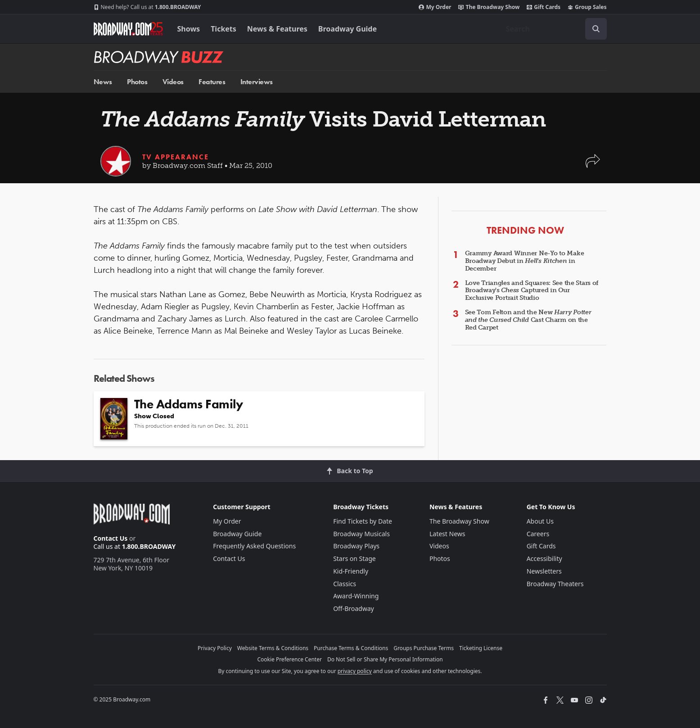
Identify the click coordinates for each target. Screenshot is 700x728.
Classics (345, 584)
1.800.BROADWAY (147, 7)
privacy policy (355, 671)
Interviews (257, 82)
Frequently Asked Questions (254, 546)
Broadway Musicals (361, 534)
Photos (137, 82)
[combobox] (553, 29)
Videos (173, 82)
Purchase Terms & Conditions (351, 648)
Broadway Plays (356, 546)
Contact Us (111, 538)
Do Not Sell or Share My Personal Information (385, 659)
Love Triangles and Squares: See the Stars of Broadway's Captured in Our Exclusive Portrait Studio (532, 291)
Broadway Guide (348, 29)
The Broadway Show (489, 7)
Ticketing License (481, 648)
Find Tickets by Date (363, 521)
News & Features (277, 29)
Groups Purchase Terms (424, 648)
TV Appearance (176, 157)
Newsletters (544, 571)
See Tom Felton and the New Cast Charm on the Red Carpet (528, 320)
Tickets (224, 29)
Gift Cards (544, 7)
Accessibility (544, 558)
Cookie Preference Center (289, 659)
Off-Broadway (354, 608)
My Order (435, 7)
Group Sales (587, 7)
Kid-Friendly (351, 571)
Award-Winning (356, 596)
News (103, 82)
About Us (540, 521)
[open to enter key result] (596, 29)
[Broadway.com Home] (128, 29)
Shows (189, 29)
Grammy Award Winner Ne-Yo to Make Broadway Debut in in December (525, 261)
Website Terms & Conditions (273, 648)
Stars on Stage (355, 558)
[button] (593, 165)
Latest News (447, 534)
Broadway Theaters (555, 584)
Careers (538, 534)
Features (212, 82)
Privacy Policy (215, 648)
